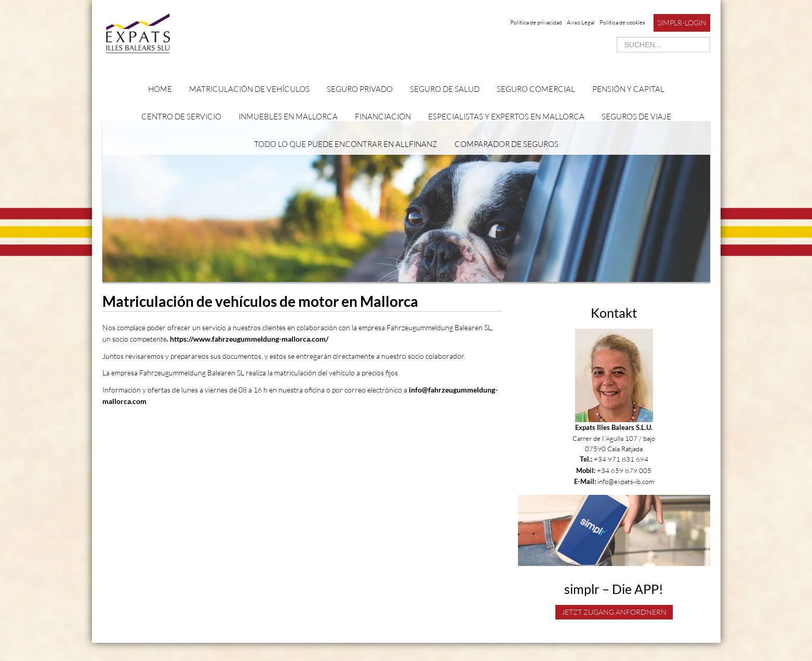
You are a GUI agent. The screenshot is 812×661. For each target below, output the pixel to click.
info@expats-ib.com (626, 481)
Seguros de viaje (636, 117)
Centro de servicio (181, 117)
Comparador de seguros (507, 144)
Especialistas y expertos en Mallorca (506, 117)
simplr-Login (682, 23)
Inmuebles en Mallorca (288, 117)
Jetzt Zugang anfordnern (614, 612)
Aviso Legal (581, 22)
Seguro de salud (445, 89)
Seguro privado (360, 89)
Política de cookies (622, 22)
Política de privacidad (536, 22)
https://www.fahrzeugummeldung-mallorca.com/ (250, 339)
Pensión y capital (628, 89)
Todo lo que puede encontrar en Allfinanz (346, 144)
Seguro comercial (536, 89)
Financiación (383, 117)
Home (160, 89)
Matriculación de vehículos (249, 89)
